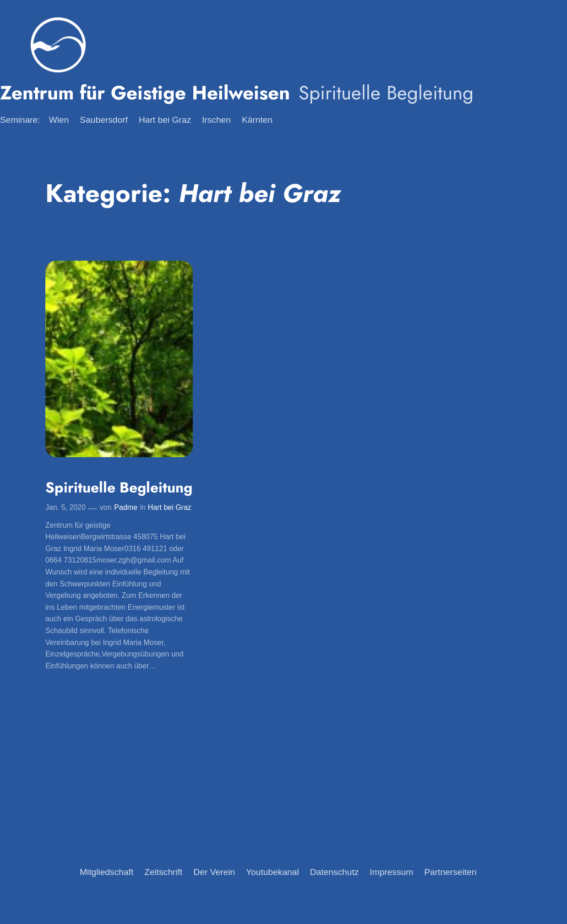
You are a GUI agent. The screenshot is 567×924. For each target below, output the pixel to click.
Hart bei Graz (170, 507)
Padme (126, 507)
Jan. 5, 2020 (65, 507)
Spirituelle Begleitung (119, 488)
